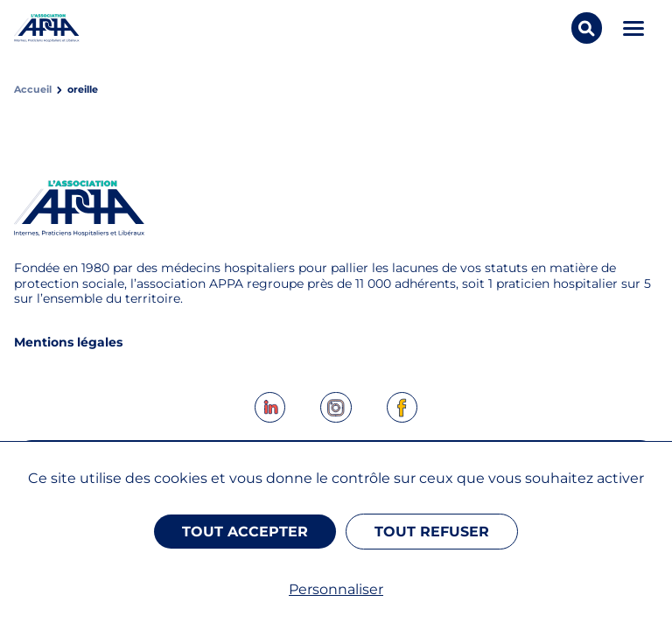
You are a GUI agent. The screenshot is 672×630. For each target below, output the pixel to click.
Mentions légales (68, 342)
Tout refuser (432, 532)
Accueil (33, 90)
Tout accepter (245, 532)
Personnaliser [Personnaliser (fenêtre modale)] (336, 589)
